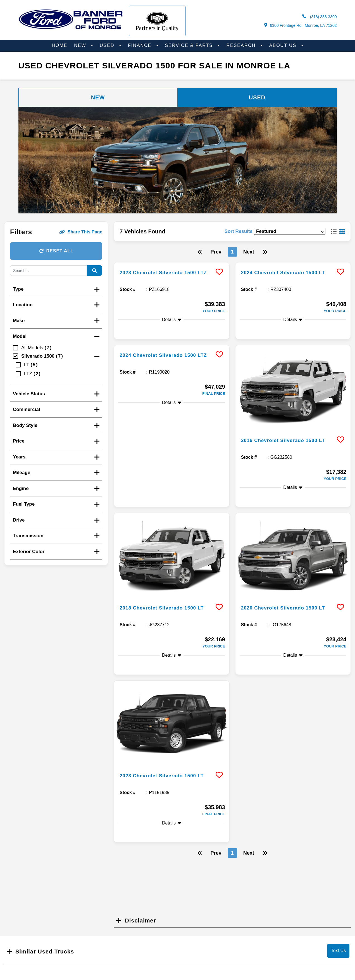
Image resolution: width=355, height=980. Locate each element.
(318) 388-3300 (320, 17)
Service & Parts (190, 45)
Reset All (56, 251)
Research (242, 45)
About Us (284, 45)
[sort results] (290, 231)
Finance (141, 45)
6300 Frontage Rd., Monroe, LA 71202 (300, 25)
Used (108, 45)
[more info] (171, 263)
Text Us (338, 951)
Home (59, 45)
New (81, 45)
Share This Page (81, 232)
